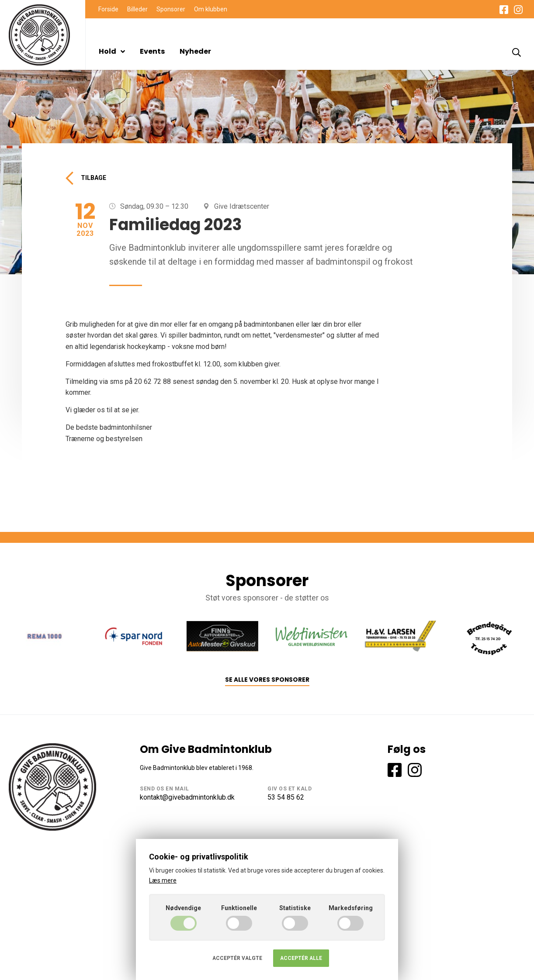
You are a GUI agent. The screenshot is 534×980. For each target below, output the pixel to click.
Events (152, 51)
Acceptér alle (301, 958)
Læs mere (163, 880)
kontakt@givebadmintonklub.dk (187, 797)
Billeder (137, 9)
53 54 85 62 (286, 797)
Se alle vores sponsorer (267, 680)
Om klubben (211, 9)
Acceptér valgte (237, 958)
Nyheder (195, 51)
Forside (108, 9)
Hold (112, 51)
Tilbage (86, 178)
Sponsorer (171, 9)
